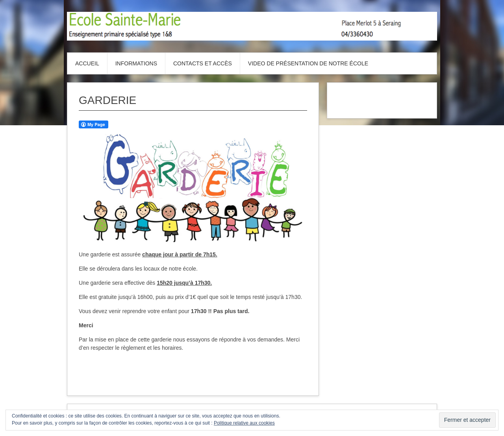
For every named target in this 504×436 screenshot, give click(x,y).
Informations (136, 63)
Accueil (87, 63)
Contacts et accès (203, 63)
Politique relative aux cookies (244, 423)
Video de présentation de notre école (308, 63)
